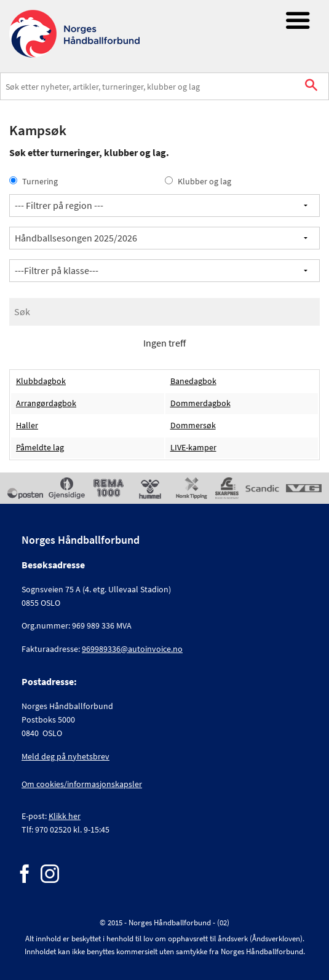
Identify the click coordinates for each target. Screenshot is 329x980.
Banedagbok (193, 381)
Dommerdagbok (200, 403)
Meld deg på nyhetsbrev (65, 756)
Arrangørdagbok (46, 403)
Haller (27, 425)
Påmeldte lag (40, 448)
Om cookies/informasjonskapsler (82, 784)
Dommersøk (193, 425)
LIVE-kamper (193, 448)
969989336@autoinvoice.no (132, 649)
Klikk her (65, 816)
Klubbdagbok (41, 381)
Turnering (34, 181)
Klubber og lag (198, 181)
